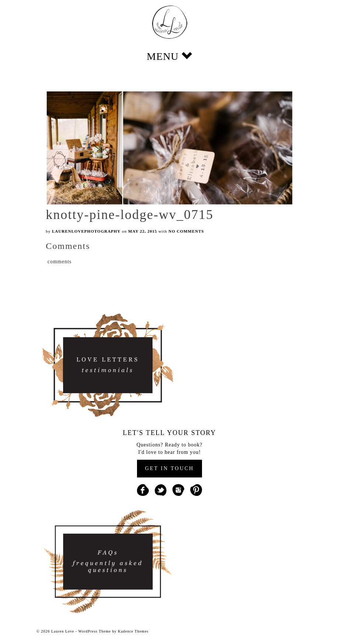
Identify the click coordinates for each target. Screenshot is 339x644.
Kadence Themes (133, 631)
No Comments (186, 231)
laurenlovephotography (86, 231)
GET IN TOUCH (169, 468)
